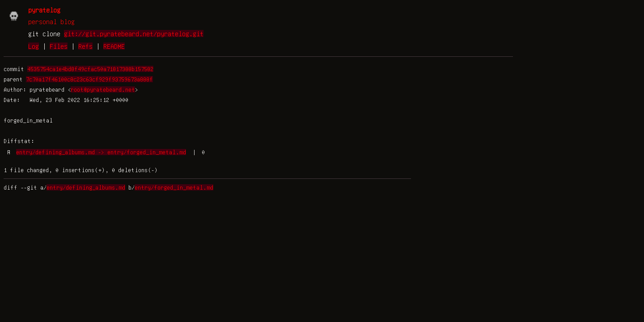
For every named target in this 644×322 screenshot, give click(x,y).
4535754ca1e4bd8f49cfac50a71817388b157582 (90, 69)
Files (59, 46)
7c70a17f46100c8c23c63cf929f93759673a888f (89, 79)
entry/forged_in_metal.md (174, 187)
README (114, 46)
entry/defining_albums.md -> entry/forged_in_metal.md (101, 152)
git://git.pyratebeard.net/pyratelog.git (134, 34)
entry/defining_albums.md (86, 187)
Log (34, 46)
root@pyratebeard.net (103, 89)
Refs (85, 46)
